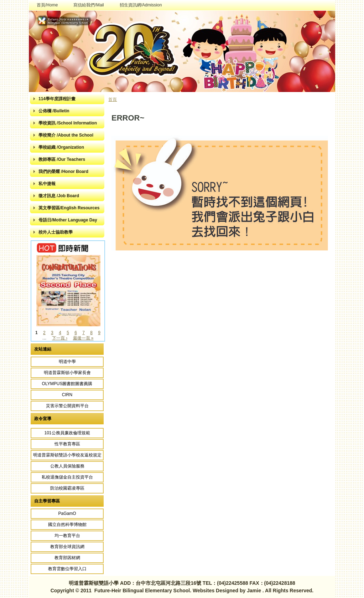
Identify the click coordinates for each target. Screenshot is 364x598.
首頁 (113, 99)
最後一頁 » (83, 338)
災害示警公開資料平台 (67, 406)
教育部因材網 (67, 558)
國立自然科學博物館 (67, 525)
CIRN (67, 395)
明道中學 (67, 362)
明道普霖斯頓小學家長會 (67, 373)
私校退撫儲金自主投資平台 (67, 477)
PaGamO (67, 513)
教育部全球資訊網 (67, 547)
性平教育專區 (67, 444)
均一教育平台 (67, 536)
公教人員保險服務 (67, 466)
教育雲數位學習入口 (67, 569)
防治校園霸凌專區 (67, 488)
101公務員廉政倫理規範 (67, 433)
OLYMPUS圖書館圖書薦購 (67, 384)
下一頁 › (60, 338)
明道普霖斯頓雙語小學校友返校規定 (67, 455)
